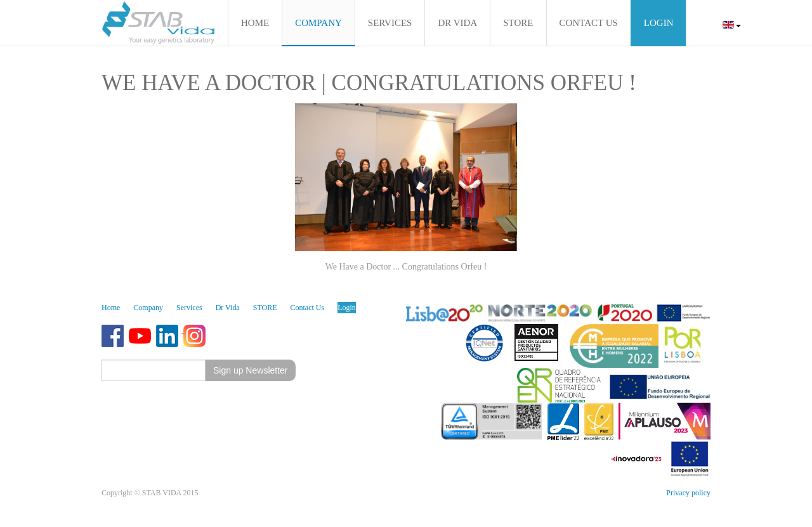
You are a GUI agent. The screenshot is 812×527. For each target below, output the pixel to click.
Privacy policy (688, 493)
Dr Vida (228, 308)
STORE (265, 308)
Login (347, 308)
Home (111, 308)
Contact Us (308, 308)
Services (189, 308)
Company (148, 308)
